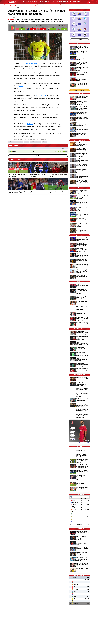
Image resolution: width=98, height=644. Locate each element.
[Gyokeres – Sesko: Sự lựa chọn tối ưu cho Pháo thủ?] (79, 324)
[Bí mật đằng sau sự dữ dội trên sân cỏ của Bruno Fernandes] (79, 395)
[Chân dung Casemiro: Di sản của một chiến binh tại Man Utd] (79, 160)
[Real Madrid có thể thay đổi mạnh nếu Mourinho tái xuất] (79, 80)
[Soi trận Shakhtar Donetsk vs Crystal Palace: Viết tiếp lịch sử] (79, 461)
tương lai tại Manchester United (32, 63)
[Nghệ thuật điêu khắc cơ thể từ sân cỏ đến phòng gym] (79, 261)
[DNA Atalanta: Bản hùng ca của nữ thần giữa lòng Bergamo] (79, 192)
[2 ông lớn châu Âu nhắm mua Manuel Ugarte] (38, 186)
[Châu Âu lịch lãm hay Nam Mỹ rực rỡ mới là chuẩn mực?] (79, 277)
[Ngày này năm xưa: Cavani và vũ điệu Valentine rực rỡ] (79, 370)
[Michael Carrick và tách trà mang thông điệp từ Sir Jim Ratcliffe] (79, 379)
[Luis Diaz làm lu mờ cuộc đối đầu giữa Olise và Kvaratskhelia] (79, 53)
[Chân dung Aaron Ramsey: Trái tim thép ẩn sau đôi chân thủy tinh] (79, 144)
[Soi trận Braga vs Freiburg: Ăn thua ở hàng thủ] (79, 450)
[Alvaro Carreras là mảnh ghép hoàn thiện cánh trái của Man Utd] (79, 48)
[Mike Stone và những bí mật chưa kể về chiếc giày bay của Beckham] (79, 406)
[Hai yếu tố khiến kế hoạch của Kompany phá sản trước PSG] (79, 538)
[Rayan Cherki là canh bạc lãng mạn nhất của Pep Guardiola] (79, 390)
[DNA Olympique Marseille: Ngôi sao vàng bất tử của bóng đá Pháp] (79, 197)
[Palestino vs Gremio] (79, 35)
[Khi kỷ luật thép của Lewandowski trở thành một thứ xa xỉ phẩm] (79, 250)
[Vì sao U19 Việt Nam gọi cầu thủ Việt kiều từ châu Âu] (79, 85)
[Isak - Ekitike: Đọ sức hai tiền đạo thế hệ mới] (79, 314)
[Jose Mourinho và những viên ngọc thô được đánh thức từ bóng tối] (79, 119)
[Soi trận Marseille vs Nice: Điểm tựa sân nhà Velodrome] (79, 489)
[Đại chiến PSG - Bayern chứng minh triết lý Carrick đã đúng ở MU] (79, 533)
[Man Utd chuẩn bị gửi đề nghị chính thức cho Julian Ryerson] (79, 570)
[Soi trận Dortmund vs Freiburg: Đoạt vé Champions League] (79, 484)
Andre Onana (12, 142)
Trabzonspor (44, 142)
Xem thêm (79, 40)
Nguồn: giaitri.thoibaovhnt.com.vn (31, 139)
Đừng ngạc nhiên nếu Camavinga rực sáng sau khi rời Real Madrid (20, 5)
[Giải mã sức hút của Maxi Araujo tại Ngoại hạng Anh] (38, 170)
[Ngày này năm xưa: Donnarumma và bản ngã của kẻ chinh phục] (79, 365)
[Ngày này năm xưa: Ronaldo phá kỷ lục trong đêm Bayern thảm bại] (79, 333)
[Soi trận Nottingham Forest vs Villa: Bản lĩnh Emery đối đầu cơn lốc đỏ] (79, 456)
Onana (21, 86)
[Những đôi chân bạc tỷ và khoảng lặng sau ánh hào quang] (79, 239)
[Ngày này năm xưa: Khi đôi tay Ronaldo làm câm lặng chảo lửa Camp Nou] (79, 344)
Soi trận (75, 2)
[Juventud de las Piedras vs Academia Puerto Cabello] (79, 30)
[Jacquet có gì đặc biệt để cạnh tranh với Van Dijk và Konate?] (79, 286)
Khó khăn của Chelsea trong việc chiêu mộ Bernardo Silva (78, 5)
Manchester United (19, 142)
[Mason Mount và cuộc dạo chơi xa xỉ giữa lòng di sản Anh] (79, 266)
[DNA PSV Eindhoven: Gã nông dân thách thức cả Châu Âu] (79, 209)
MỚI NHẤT (25, 2)
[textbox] (75, 497)
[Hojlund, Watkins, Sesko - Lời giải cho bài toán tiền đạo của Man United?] (79, 303)
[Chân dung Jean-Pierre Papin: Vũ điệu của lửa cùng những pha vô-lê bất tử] (79, 182)
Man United (30, 124)
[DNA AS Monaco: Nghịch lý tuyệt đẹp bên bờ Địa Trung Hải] (79, 225)
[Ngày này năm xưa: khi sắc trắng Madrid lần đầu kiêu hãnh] (79, 360)
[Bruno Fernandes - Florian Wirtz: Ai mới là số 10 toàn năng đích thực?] (79, 319)
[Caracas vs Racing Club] (79, 19)
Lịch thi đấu (31, 2)
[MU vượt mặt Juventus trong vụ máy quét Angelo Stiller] (79, 544)
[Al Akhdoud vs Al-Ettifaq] (79, 14)
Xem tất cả (38, 156)
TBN (65, 2)
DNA (71, 2)
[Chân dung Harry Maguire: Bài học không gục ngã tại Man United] (79, 176)
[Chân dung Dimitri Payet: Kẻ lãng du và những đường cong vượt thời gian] (79, 150)
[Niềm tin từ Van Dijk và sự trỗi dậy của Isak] (79, 74)
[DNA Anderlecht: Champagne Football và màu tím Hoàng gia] (79, 220)
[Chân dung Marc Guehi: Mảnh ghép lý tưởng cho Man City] (79, 166)
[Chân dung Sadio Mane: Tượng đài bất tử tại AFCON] (79, 171)
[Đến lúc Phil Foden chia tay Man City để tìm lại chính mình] (79, 559)
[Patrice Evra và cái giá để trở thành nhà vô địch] (79, 400)
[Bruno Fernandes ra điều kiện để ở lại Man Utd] (58, 170)
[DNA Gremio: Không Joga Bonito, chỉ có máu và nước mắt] (79, 231)
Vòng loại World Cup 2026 (35, 142)
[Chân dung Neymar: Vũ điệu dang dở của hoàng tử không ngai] (79, 155)
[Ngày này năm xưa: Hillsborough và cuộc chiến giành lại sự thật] (79, 349)
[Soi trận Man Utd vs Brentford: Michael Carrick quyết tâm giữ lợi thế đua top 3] (79, 478)
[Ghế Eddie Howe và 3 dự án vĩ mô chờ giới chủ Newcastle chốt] (79, 64)
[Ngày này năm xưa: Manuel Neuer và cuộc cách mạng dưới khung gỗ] (79, 354)
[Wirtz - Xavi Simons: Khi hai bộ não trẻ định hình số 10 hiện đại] (79, 308)
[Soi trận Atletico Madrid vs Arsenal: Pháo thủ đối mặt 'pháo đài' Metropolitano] (79, 466)
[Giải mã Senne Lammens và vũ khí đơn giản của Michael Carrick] (79, 416)
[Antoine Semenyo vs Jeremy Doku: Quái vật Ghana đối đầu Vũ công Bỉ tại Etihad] (79, 292)
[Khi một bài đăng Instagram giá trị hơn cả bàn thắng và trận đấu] (79, 245)
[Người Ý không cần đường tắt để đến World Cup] (79, 114)
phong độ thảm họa (41, 95)
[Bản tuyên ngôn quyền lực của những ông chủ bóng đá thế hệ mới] (79, 255)
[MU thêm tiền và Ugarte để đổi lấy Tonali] (79, 554)
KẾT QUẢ (36, 2)
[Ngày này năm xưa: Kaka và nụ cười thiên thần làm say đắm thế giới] (79, 338)
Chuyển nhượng (55, 2)
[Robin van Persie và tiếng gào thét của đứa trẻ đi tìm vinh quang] (79, 98)
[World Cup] (18, 8)
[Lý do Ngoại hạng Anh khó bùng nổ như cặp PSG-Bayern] (79, 58)
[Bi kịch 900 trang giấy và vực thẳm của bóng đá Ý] (79, 411)
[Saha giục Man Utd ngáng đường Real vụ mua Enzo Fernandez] (18, 186)
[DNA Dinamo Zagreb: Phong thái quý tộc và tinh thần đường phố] (79, 215)
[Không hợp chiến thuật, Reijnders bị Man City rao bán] (79, 549)
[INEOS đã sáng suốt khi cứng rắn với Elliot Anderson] (18, 170)
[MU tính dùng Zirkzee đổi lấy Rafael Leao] (58, 186)
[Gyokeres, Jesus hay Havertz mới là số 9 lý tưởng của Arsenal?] (79, 298)
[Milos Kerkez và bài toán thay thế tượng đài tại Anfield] (79, 69)
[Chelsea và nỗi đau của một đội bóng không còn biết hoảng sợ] (79, 124)
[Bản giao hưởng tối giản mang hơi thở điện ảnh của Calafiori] (79, 271)
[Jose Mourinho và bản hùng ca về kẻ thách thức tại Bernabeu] (79, 103)
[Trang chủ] (11, 8)
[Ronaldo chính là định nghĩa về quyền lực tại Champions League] (79, 135)
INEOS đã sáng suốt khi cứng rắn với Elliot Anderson (50, 5)
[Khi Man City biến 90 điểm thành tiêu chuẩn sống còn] (79, 130)
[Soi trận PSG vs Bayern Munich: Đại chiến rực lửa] (79, 472)
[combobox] (79, 497)
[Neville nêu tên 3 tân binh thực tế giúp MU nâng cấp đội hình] (79, 565)
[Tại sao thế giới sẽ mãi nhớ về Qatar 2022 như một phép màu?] (79, 108)
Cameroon (26, 142)
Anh (61, 2)
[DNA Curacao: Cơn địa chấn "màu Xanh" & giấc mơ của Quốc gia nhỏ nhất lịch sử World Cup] (79, 203)
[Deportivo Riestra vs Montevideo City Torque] (79, 24)
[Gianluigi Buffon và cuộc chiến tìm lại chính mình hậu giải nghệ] (79, 384)
